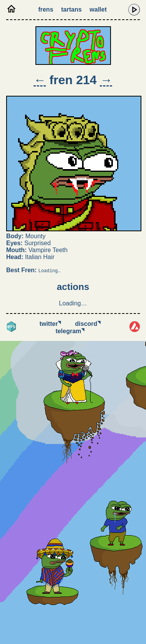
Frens (46, 9)
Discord (88, 324)
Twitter (50, 324)
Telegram (70, 331)
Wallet (98, 9)
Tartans (71, 9)
